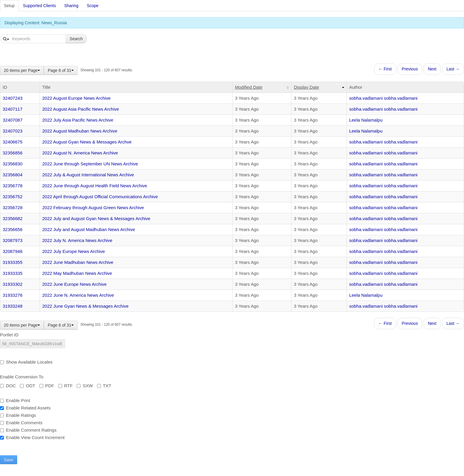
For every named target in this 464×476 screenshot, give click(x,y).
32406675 (13, 142)
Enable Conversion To (22, 377)
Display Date (306, 87)
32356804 (13, 175)
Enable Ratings (18, 415)
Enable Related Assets (25, 408)
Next (432, 69)
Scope (93, 6)
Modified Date (249, 87)
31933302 (13, 284)
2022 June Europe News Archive (75, 284)
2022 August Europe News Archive (76, 98)
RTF (66, 386)
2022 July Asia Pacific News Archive (78, 120)
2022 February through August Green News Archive (93, 208)
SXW (85, 386)
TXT (104, 386)
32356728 (13, 208)
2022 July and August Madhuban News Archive (89, 229)
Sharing (71, 6)
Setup (9, 6)
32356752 (13, 197)
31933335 (13, 273)
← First (385, 69)
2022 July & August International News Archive (88, 175)
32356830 (13, 164)
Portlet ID (9, 335)
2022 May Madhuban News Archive (77, 273)
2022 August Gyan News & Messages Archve (87, 142)
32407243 (13, 98)
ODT (28, 386)
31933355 (13, 262)
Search (76, 39)
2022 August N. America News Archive (80, 153)
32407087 (13, 120)
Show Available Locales (26, 362)
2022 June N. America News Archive (78, 295)
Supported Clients (40, 6)
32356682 (13, 218)
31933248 (13, 306)
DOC (8, 386)
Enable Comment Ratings (28, 430)
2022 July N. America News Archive (77, 240)
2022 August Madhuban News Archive (80, 131)
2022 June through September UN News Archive (90, 164)
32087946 (13, 251)
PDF (47, 386)
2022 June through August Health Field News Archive (95, 186)
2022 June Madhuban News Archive (78, 262)
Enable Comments (21, 423)
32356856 (13, 153)
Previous (410, 69)
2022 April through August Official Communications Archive (100, 197)
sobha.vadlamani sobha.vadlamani (383, 98)
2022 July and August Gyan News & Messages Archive (96, 218)
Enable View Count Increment (32, 437)
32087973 (13, 240)
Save (9, 460)
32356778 (13, 186)
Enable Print (15, 400)
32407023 (13, 131)
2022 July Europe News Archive (74, 251)
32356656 (13, 229)
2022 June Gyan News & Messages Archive (86, 306)
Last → (453, 69)
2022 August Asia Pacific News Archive (81, 109)
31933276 (13, 295)
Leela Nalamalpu (366, 120)
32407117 (13, 109)
